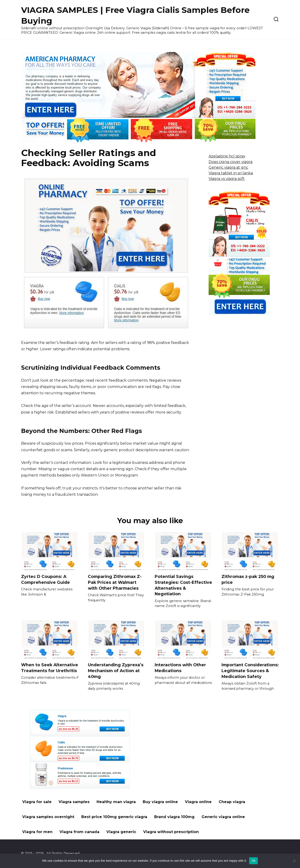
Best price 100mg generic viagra (114, 817)
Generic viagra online (223, 817)
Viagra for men (37, 832)
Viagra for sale (37, 802)
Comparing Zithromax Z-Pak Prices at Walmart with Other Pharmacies (115, 582)
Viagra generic (121, 832)
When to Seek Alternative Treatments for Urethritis (50, 668)
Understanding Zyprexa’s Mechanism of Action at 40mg (116, 671)
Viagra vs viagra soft (227, 179)
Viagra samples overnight (48, 817)
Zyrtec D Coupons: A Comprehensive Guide (45, 579)
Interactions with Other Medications (180, 668)
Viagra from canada (79, 832)
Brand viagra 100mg (174, 817)
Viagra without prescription (171, 832)
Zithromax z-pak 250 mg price (248, 579)
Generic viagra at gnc (228, 167)
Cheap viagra (232, 802)
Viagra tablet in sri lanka (231, 173)
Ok (253, 861)
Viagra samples (74, 802)
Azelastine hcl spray (227, 156)
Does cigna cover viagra (231, 162)
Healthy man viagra (116, 802)
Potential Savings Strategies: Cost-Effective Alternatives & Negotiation (183, 585)
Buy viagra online (160, 802)
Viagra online (198, 802)
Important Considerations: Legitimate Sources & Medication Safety (250, 671)
